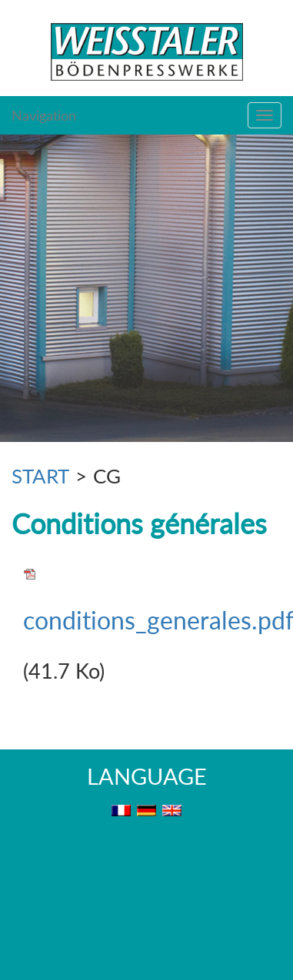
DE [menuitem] (146, 811)
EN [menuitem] (172, 811)
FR (121, 811)
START (40, 476)
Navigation (44, 115)
